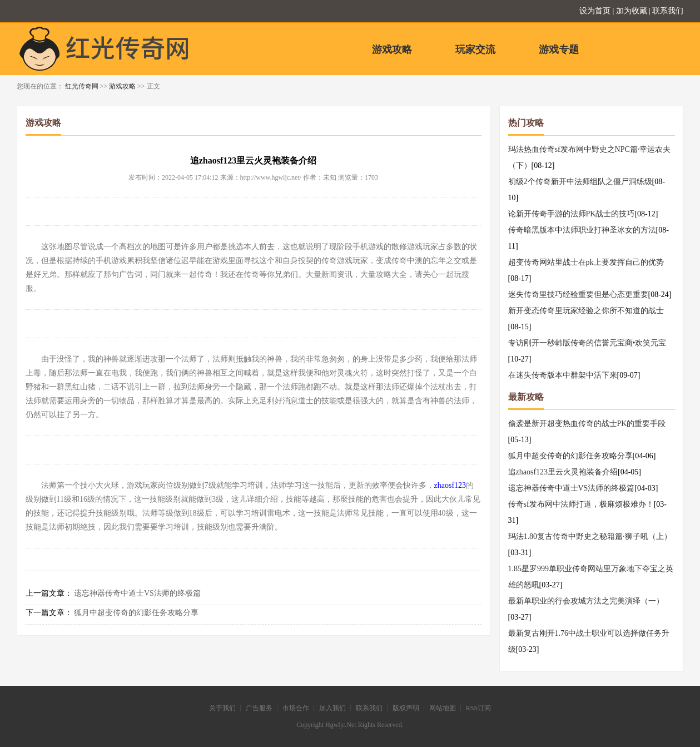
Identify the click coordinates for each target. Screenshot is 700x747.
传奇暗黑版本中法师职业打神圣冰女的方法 (582, 230)
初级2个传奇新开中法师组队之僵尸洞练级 (580, 182)
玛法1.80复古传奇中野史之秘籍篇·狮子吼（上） (590, 536)
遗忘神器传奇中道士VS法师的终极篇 (137, 593)
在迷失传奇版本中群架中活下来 (563, 375)
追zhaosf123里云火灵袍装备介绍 (563, 472)
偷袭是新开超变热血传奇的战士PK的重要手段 (587, 424)
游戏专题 (559, 50)
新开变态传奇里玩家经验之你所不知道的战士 (586, 311)
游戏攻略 (392, 50)
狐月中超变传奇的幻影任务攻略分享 (136, 613)
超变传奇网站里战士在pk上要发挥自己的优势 (586, 262)
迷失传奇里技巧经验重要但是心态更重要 (578, 295)
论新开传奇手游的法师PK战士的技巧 (572, 214)
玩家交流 (475, 50)
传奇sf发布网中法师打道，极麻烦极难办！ (581, 504)
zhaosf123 (450, 485)
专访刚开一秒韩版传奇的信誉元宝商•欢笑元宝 (587, 343)
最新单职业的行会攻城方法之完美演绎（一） (586, 601)
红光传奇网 (82, 86)
